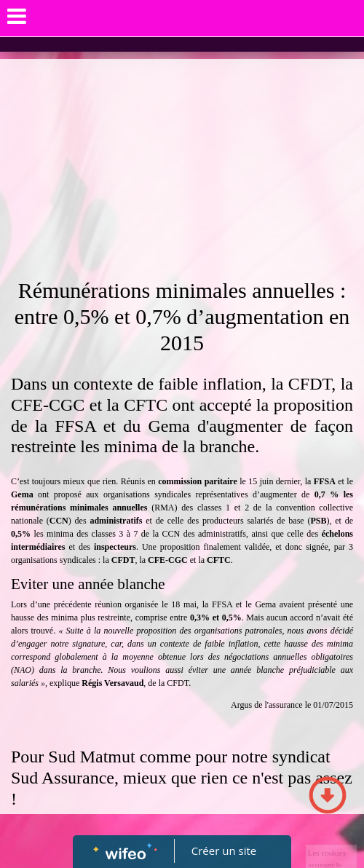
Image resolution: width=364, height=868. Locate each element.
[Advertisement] (182, 168)
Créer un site (224, 851)
